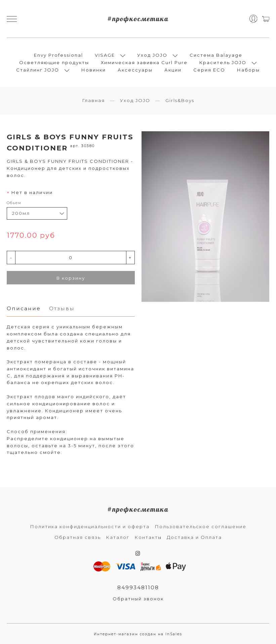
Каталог (118, 537)
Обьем (14, 203)
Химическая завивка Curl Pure (144, 62)
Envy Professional (58, 55)
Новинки (94, 70)
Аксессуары (135, 70)
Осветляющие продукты (54, 62)
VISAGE (105, 55)
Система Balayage (216, 55)
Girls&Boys (180, 100)
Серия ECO (209, 70)
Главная (93, 100)
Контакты (148, 537)
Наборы (248, 70)
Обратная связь (78, 537)
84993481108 (138, 587)
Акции (173, 70)
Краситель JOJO (223, 62)
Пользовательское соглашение (201, 526)
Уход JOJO (152, 55)
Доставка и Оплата (194, 537)
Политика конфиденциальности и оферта (90, 526)
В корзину (71, 278)
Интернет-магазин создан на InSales (138, 634)
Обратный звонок (138, 599)
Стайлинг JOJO (38, 70)
